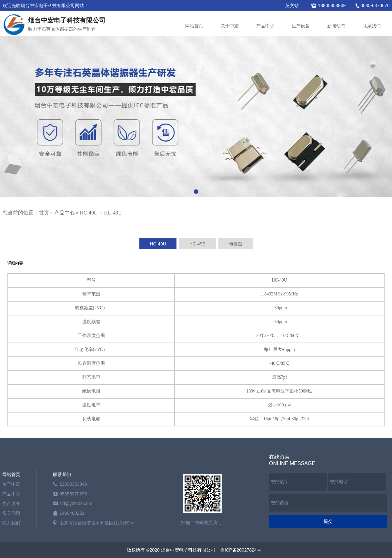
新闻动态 (336, 26)
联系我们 (372, 26)
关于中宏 (230, 26)
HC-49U (89, 213)
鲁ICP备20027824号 (241, 550)
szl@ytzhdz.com (76, 503)
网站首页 (194, 26)
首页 (44, 213)
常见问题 (11, 513)
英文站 (292, 5)
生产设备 (301, 26)
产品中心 (265, 26)
